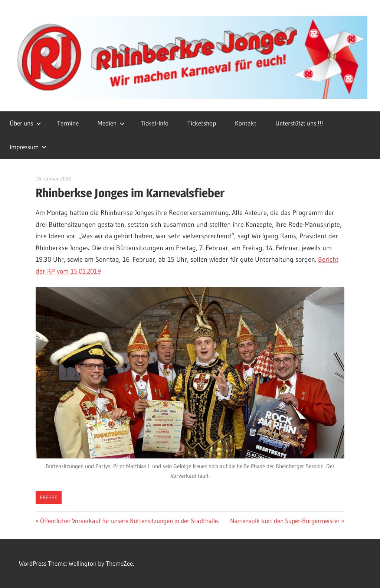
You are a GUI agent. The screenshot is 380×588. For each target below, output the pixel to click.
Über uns (25, 123)
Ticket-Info (155, 123)
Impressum (28, 147)
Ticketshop (202, 123)
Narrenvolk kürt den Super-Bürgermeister (285, 521)
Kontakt (246, 123)
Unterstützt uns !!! (299, 123)
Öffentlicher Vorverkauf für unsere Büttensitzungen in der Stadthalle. (129, 521)
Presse (49, 497)
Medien (111, 123)
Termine (68, 123)
